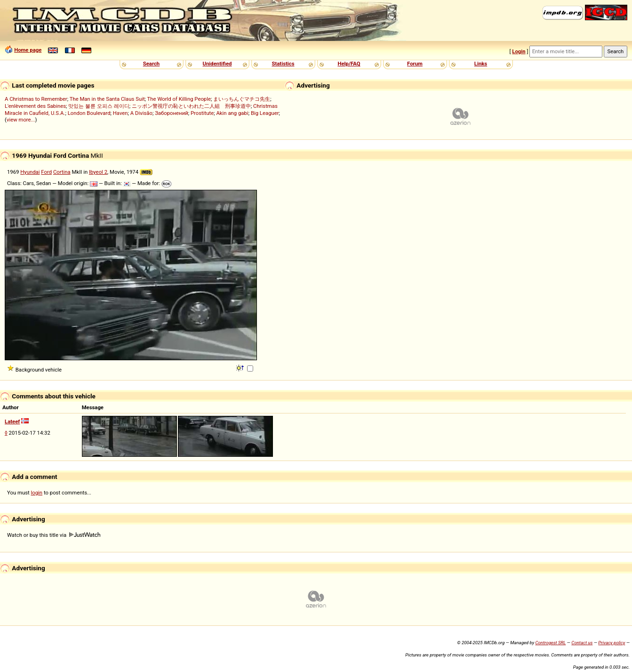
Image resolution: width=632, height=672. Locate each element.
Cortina (62, 172)
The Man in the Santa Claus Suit (107, 99)
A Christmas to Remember (36, 99)
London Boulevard (89, 113)
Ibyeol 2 (98, 172)
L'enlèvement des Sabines (35, 106)
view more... (21, 120)
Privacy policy (612, 643)
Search (151, 64)
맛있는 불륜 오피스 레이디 (99, 106)
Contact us (582, 643)
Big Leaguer (265, 113)
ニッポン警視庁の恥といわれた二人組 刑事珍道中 (191, 106)
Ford (46, 172)
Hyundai (30, 172)
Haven (120, 113)
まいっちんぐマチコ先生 (242, 99)
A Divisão (141, 113)
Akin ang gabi (232, 113)
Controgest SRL (550, 643)
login (37, 493)
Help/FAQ (349, 64)
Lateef (12, 421)
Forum (415, 64)
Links (481, 64)
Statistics (283, 64)
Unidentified (217, 64)
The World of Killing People (179, 99)
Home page (28, 50)
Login (519, 51)
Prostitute (202, 113)
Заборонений (172, 113)
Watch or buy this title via (54, 535)
